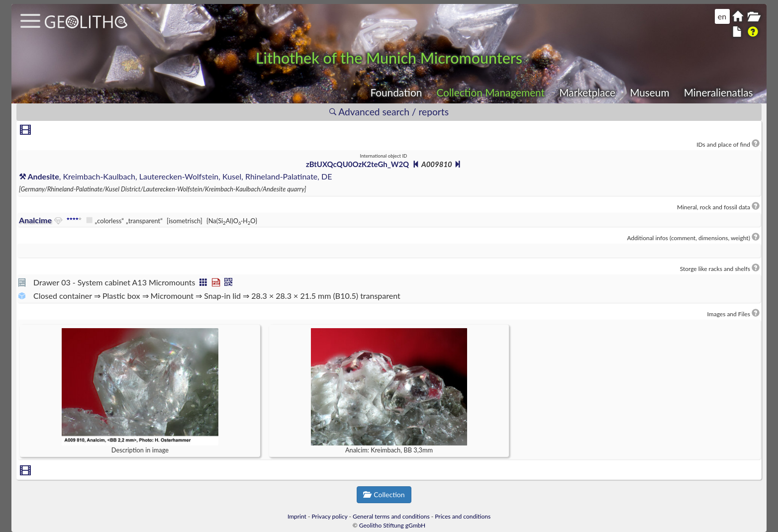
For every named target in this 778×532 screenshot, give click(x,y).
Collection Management (490, 92)
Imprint (297, 516)
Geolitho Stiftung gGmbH (392, 525)
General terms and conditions (391, 516)
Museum (649, 92)
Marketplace (587, 92)
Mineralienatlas (719, 92)
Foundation (396, 92)
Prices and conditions (463, 516)
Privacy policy (330, 516)
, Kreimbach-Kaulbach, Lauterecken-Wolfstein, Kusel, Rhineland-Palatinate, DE (175, 176)
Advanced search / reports (389, 112)
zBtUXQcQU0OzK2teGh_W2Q (357, 164)
